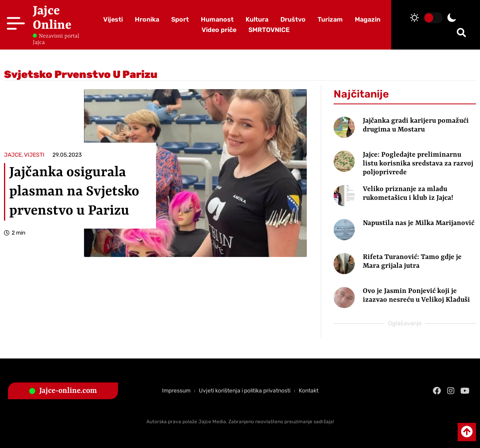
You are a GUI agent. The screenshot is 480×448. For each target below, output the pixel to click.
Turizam (330, 19)
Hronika (147, 19)
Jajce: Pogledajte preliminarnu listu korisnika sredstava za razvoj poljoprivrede (418, 163)
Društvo (293, 19)
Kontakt (309, 391)
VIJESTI (34, 155)
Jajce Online (52, 18)
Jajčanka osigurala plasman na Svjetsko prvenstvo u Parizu (74, 192)
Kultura (257, 19)
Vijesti (113, 19)
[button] (461, 33)
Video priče (219, 30)
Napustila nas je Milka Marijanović (419, 223)
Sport (180, 19)
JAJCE (13, 155)
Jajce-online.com (68, 391)
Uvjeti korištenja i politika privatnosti (245, 391)
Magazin (368, 19)
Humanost (217, 19)
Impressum (176, 391)
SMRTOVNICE (269, 30)
